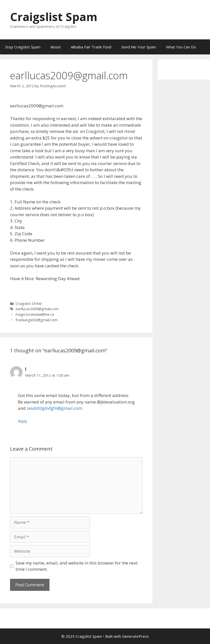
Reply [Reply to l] (22, 421)
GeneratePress (136, 636)
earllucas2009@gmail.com (37, 309)
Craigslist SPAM (29, 304)
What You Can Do (181, 47)
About (56, 47)
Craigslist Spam (54, 17)
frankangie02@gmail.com (37, 320)
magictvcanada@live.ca (35, 314)
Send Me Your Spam (139, 47)
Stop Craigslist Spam (23, 47)
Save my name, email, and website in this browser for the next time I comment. (77, 566)
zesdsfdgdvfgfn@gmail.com (54, 408)
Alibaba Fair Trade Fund (91, 47)
